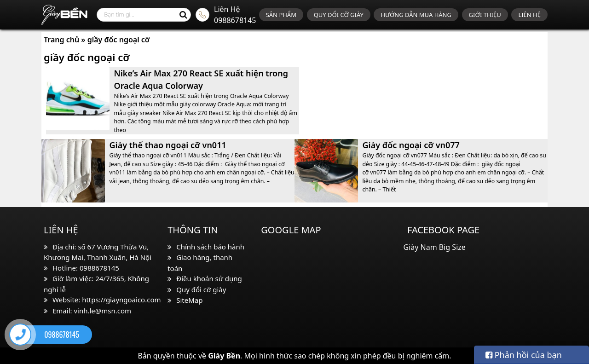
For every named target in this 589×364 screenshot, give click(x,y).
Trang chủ (61, 40)
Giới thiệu (485, 15)
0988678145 (235, 20)
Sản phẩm (281, 15)
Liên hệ (529, 15)
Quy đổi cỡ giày (339, 15)
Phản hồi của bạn (524, 355)
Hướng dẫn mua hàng (416, 15)
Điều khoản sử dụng (209, 278)
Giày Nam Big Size (435, 247)
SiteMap (189, 300)
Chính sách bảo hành (210, 247)
